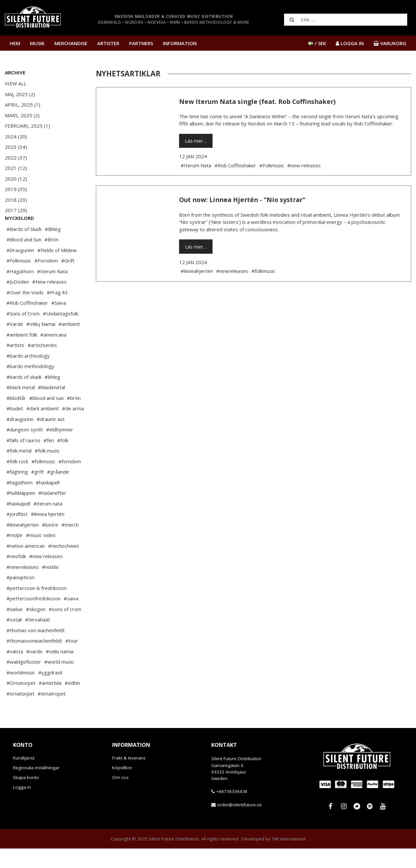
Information (180, 43)
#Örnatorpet (21, 702)
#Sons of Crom (23, 333)
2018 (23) (16, 200)
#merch (70, 544)
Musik (37, 43)
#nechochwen (64, 565)
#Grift (68, 280)
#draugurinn (20, 439)
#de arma (73, 428)
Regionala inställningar (36, 787)
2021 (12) (16, 168)
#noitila (50, 586)
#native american (26, 565)
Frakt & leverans (129, 777)
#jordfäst (17, 533)
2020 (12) (16, 179)
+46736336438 (232, 811)
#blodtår (16, 417)
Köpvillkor (122, 787)
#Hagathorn (20, 291)
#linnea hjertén (48, 533)
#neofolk (16, 576)
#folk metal (19, 470)
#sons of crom (65, 629)
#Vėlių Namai (41, 343)
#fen (49, 460)
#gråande (58, 491)
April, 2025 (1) (23, 105)
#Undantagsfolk (61, 333)
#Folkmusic (19, 280)
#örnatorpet (20, 713)
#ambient (69, 343)
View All (16, 83)
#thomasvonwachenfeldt (34, 660)
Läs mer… (196, 141)
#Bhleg (53, 249)
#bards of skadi (24, 396)
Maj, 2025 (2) (20, 94)
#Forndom (46, 280)
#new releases (46, 576)
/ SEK (317, 43)
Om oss (120, 797)
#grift (38, 491)
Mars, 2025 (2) (22, 115)
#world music (59, 681)
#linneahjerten (23, 544)
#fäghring (17, 491)
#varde (34, 671)
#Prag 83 (57, 312)
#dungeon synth (25, 449)
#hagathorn (19, 502)
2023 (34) (16, 147)
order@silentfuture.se (239, 824)
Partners (141, 43)
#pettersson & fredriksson (37, 607)
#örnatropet (52, 713)
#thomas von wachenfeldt (36, 650)
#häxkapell (18, 523)
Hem (15, 43)
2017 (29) (16, 210)
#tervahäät (38, 639)
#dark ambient (43, 428)
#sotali (14, 639)
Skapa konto (26, 797)
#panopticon (20, 597)
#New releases (49, 301)
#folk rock (17, 481)
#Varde (15, 343)
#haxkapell (48, 502)
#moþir (15, 555)
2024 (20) (16, 136)
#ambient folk (22, 354)
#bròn (74, 417)
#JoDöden (18, 301)
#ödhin (72, 702)
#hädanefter (52, 512)
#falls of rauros (23, 460)
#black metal (21, 407)
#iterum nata (48, 523)
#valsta (15, 671)
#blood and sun (46, 417)
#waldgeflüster (24, 681)
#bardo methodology (30, 386)
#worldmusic (21, 692)
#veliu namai (60, 671)
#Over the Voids (25, 312)
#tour (72, 660)
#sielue (15, 629)
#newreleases (23, 586)
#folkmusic (43, 481)
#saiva (71, 618)
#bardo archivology (28, 375)
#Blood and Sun (24, 259)
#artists (15, 364)
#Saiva (59, 322)
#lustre (50, 544)
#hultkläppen (21, 512)
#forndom (70, 481)
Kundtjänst (24, 777)
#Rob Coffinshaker (27, 322)
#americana (53, 354)
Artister (108, 43)
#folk (63, 460)
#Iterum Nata (52, 291)
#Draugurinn (20, 270)
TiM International (289, 858)
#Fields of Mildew (57, 270)
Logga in (22, 807)
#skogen (36, 629)
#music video (41, 555)
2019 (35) (16, 189)
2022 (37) (16, 158)
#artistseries (42, 364)
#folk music (47, 470)
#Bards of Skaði (24, 249)
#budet (15, 428)
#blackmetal (52, 407)
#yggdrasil (50, 692)
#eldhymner (60, 449)
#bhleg (52, 396)
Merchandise (71, 43)
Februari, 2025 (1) (27, 126)
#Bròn (52, 259)
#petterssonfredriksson (33, 618)
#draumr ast (51, 439)
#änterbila (50, 702)
